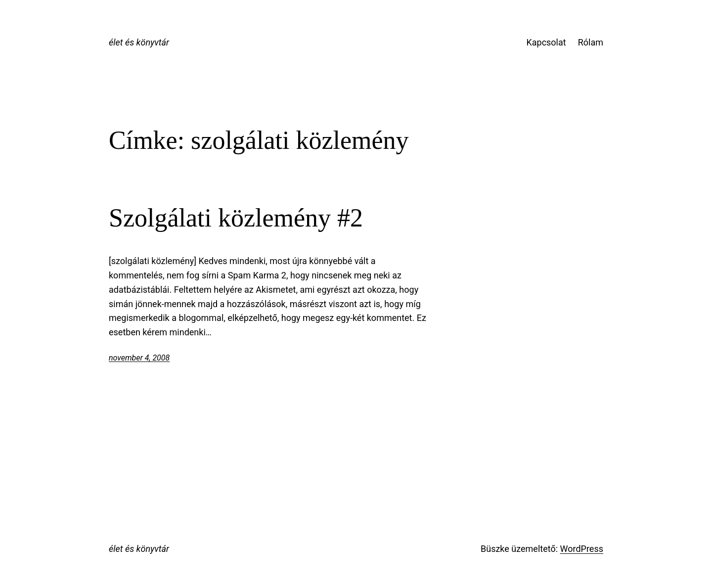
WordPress (582, 549)
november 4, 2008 (139, 358)
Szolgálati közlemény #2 (236, 218)
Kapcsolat (546, 42)
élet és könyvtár (139, 42)
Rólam (591, 42)
